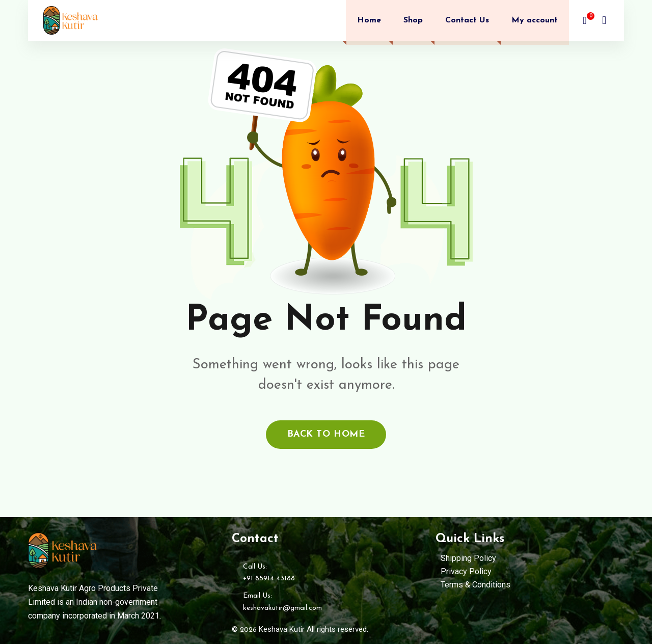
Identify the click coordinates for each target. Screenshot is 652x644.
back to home (326, 434)
